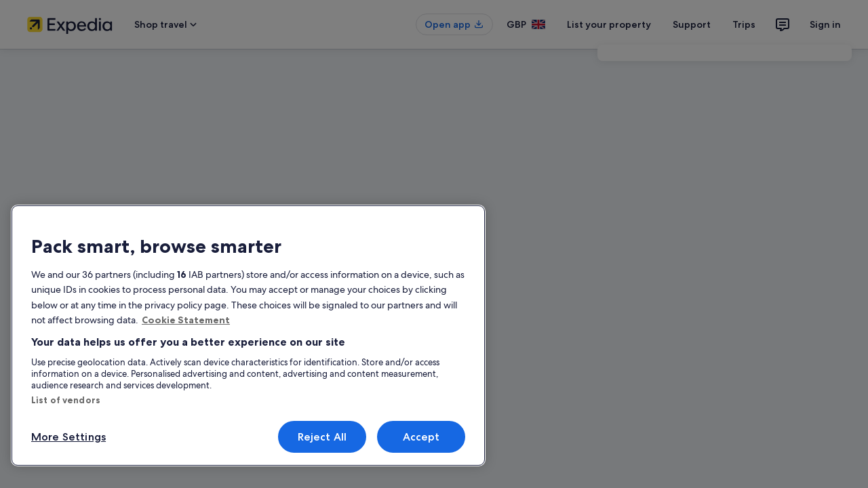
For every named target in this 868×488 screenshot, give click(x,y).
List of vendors (66, 400)
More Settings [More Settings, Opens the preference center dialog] (68, 437)
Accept (421, 437)
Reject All (322, 437)
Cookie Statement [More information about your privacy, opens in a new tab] (186, 320)
